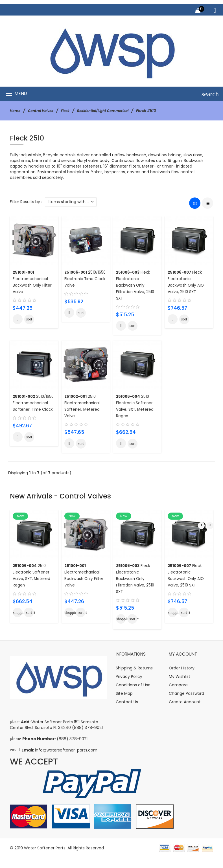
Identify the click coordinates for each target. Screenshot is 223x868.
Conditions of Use (133, 695)
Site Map (124, 704)
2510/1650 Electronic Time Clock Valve (85, 279)
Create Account (185, 712)
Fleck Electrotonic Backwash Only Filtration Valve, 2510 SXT (137, 285)
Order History (182, 678)
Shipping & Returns (134, 678)
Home (16, 111)
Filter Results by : (26, 202)
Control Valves (44, 111)
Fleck (72, 111)
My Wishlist (180, 687)
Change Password (186, 704)
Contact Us (127, 712)
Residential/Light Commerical (115, 111)
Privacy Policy (129, 687)
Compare (178, 695)
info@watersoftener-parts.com (66, 761)
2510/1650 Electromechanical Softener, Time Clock (32, 411)
